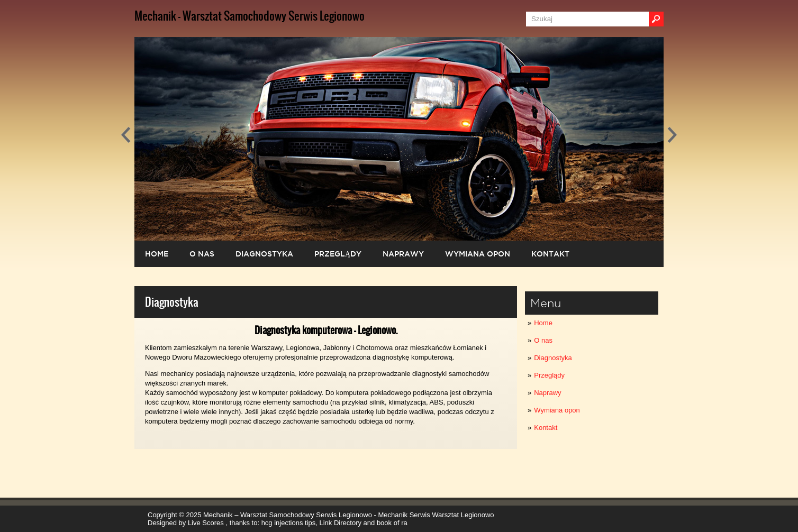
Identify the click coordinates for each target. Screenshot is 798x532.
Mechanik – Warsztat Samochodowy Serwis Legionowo (288, 515)
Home (543, 323)
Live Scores (207, 523)
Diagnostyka (553, 358)
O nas (543, 340)
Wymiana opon (557, 410)
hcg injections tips (289, 523)
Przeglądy (549, 375)
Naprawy (547, 393)
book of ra (392, 523)
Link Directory (341, 523)
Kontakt (546, 428)
